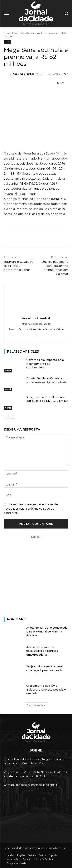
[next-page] (12, 416)
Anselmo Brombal (23, 74)
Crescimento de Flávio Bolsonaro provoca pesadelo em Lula (46, 689)
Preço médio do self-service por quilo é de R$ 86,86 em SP (47, 399)
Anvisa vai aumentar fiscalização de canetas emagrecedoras (42, 651)
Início (7, 33)
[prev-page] (6, 416)
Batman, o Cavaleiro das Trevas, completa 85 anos (19, 266)
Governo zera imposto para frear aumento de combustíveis (45, 364)
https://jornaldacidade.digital (36, 324)
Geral (15, 33)
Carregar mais (36, 705)
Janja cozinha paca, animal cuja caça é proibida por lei (45, 668)
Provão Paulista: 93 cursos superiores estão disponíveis (46, 380)
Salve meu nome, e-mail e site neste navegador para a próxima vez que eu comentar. (31, 509)
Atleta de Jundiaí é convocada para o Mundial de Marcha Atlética (47, 631)
